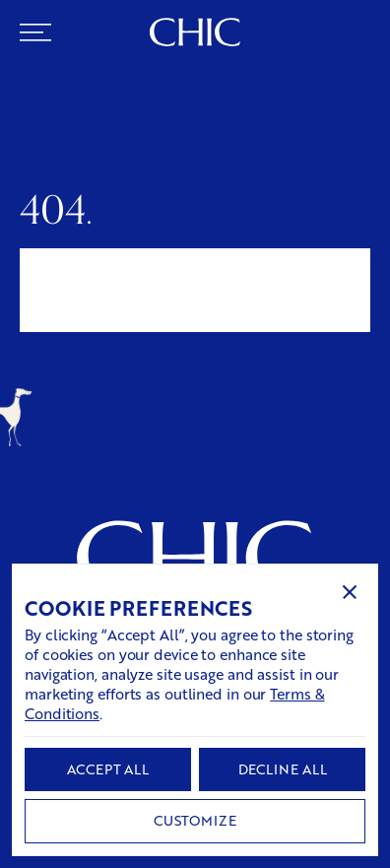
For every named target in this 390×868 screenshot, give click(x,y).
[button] (350, 592)
